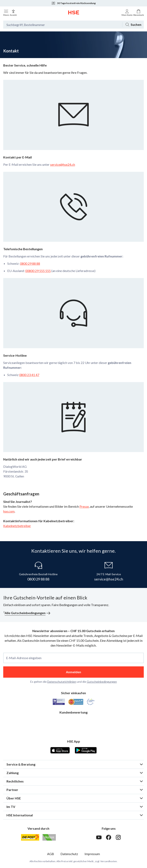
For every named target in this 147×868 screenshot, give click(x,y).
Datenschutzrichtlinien (62, 682)
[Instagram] (118, 837)
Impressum (92, 854)
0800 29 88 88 (30, 263)
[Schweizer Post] (30, 837)
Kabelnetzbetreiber (17, 526)
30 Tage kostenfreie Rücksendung (73, 3)
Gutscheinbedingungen (102, 682)
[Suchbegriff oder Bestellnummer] (63, 25)
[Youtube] (99, 837)
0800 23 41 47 (29, 375)
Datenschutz (69, 854)
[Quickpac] (49, 837)
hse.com (9, 511)
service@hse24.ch (63, 164)
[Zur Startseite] (74, 13)
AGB (51, 854)
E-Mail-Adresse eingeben (24, 658)
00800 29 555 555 (38, 271)
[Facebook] (109, 837)
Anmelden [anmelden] (73, 672)
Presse (84, 506)
